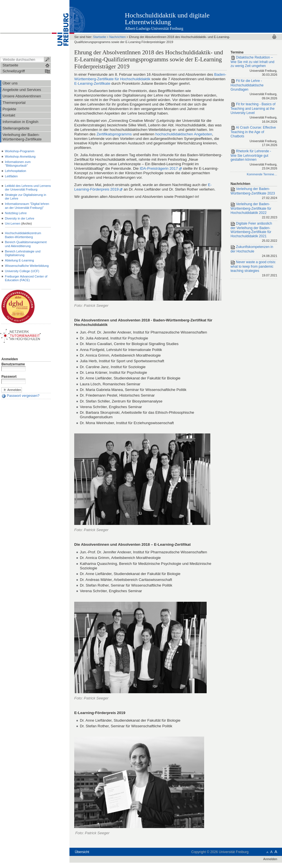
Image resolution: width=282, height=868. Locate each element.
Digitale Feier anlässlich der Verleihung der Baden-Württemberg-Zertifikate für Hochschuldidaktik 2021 (254, 232)
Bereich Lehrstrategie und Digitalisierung (23, 253)
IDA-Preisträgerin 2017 (159, 168)
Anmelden (10, 359)
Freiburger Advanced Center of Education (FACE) (26, 278)
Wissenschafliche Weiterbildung (27, 266)
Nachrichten (118, 37)
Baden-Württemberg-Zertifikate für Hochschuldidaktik (150, 77)
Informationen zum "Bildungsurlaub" (18, 164)
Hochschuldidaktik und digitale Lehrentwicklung (167, 19)
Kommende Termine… (262, 174)
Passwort (9, 377)
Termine (237, 52)
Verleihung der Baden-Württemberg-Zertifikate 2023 (254, 194)
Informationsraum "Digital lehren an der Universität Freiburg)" (27, 206)
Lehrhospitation (16, 171)
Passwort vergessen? (20, 396)
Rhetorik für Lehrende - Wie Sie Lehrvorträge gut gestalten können (254, 160)
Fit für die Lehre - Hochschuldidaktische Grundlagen (254, 90)
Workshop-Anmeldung (20, 156)
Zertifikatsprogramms (114, 134)
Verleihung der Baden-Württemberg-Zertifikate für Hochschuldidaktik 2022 (254, 211)
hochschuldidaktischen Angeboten (184, 134)
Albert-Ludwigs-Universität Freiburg (154, 29)
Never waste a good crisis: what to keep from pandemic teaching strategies (254, 269)
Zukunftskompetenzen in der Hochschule (254, 252)
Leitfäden (11, 176)
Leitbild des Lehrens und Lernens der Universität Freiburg (28, 188)
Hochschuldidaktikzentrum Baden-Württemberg (23, 235)
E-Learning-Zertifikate (92, 83)
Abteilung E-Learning (20, 260)
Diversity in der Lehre (20, 218)
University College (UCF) (22, 271)
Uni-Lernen (13, 223)
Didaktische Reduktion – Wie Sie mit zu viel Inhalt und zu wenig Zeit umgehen (254, 66)
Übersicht (82, 852)
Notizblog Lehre (16, 213)
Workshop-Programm (20, 151)
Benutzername (13, 364)
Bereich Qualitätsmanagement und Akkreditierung (26, 244)
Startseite (100, 37)
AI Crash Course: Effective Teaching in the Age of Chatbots (254, 137)
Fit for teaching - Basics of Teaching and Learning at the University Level (254, 113)
